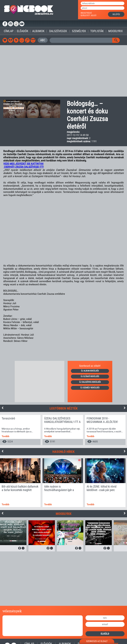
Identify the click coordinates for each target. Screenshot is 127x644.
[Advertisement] (63, 71)
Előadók (23, 31)
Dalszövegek (58, 31)
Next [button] (125, 408)
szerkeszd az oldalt (97, 641)
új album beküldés (90, 371)
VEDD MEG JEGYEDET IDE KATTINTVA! (23, 164)
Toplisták (97, 31)
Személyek (79, 31)
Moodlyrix (116, 31)
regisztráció (86, 13)
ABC (43, 40)
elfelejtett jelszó (89, 15)
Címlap (9, 31)
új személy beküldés (90, 388)
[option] (20, 430)
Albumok (38, 31)
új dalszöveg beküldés (90, 382)
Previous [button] (2, 408)
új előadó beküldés (90, 376)
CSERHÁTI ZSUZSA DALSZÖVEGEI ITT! (23, 167)
